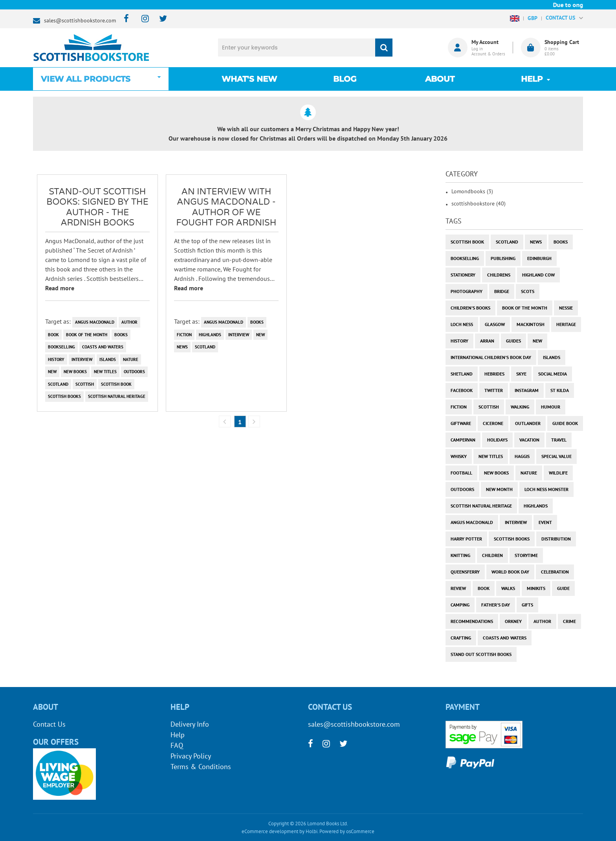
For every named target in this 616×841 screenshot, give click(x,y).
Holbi (312, 831)
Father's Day (496, 605)
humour (551, 407)
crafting (461, 638)
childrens (499, 275)
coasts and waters (103, 347)
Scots (528, 291)
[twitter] (159, 19)
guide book (565, 423)
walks (508, 588)
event (545, 522)
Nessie (566, 308)
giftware (461, 423)
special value (556, 456)
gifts (527, 605)
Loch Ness (462, 324)
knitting (460, 555)
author (129, 322)
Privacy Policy (191, 756)
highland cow (538, 275)
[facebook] (124, 19)
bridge (502, 291)
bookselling (61, 347)
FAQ (177, 745)
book (53, 335)
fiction (184, 335)
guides (513, 341)
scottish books (64, 396)
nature (131, 359)
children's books (470, 308)
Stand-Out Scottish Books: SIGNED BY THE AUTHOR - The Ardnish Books (97, 207)
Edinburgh (539, 258)
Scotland (58, 384)
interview (82, 359)
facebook (462, 390)
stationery (463, 275)
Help (178, 735)
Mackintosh (531, 324)
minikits (536, 588)
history (56, 359)
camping (460, 605)
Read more (60, 288)
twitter (494, 390)
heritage (566, 324)
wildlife (558, 473)
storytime (526, 555)
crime (569, 621)
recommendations (472, 621)
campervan (463, 440)
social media (553, 374)
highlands (210, 335)
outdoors (134, 372)
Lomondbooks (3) (472, 191)
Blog (345, 79)
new (52, 372)
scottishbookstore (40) (478, 203)
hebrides (494, 374)
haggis (522, 456)
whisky (459, 456)
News (182, 347)
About (440, 79)
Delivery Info (190, 724)
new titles (105, 372)
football (461, 473)
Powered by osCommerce (347, 831)
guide (563, 588)
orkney (513, 621)
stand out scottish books (481, 654)
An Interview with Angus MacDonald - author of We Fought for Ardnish (226, 207)
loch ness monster (546, 489)
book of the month (87, 335)
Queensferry (465, 572)
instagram (527, 390)
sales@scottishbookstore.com (80, 20)
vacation (529, 440)
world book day (510, 572)
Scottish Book (116, 384)
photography (467, 291)
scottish (85, 384)
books (121, 335)
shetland (462, 374)
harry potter (466, 539)
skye (521, 374)
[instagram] (142, 19)
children (492, 555)
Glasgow (495, 324)
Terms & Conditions (201, 767)
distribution (556, 539)
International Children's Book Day (491, 357)
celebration (555, 572)
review (458, 588)
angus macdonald (95, 322)
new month (499, 489)
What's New (249, 79)
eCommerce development (270, 831)
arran (487, 341)
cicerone (493, 423)
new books (75, 372)
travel (559, 440)
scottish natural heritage (117, 396)
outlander (528, 423)
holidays (497, 440)
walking (520, 407)
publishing (503, 258)
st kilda (560, 390)
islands (108, 359)
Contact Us (49, 724)
